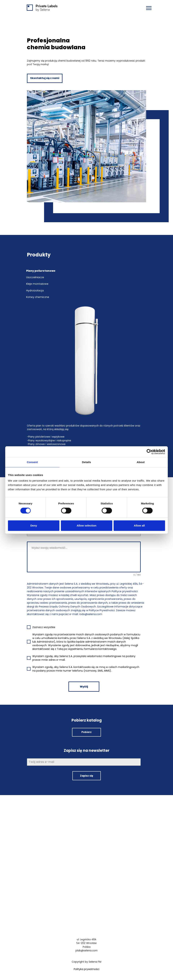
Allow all (139, 525)
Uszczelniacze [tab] (35, 277)
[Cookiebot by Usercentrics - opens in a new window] (149, 452)
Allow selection (86, 525)
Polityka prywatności (86, 967)
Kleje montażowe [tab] (37, 283)
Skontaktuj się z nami (45, 78)
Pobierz (86, 730)
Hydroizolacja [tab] (35, 290)
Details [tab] (86, 462)
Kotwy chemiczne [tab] (37, 296)
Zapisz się (87, 774)
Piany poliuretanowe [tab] (41, 271)
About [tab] (141, 462)
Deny (34, 525)
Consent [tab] (32, 462)
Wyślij (84, 685)
